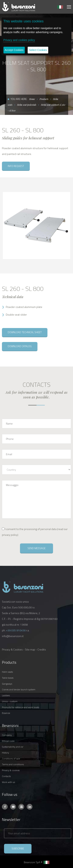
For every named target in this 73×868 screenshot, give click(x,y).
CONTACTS (6, 776)
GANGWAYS (7, 684)
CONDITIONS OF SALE (11, 759)
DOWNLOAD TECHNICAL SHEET (25, 332)
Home (32, 99)
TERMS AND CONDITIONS (13, 764)
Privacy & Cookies (12, 649)
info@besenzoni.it (13, 636)
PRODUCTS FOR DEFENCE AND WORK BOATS (21, 707)
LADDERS (6, 695)
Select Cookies (38, 50)
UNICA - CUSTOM (10, 701)
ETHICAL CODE (8, 741)
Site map (30, 649)
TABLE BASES (8, 678)
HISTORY (5, 753)
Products (44, 99)
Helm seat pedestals (27, 105)
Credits (42, 649)
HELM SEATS (7, 672)
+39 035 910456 (16, 630)
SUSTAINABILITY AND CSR (13, 747)
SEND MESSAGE (36, 548)
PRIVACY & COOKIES (11, 770)
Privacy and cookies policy (19, 40)
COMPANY (7, 735)
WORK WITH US (8, 782)
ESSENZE (6, 713)
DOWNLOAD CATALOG (20, 346)
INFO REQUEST (16, 166)
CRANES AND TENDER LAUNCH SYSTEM (19, 689)
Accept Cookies (14, 50)
